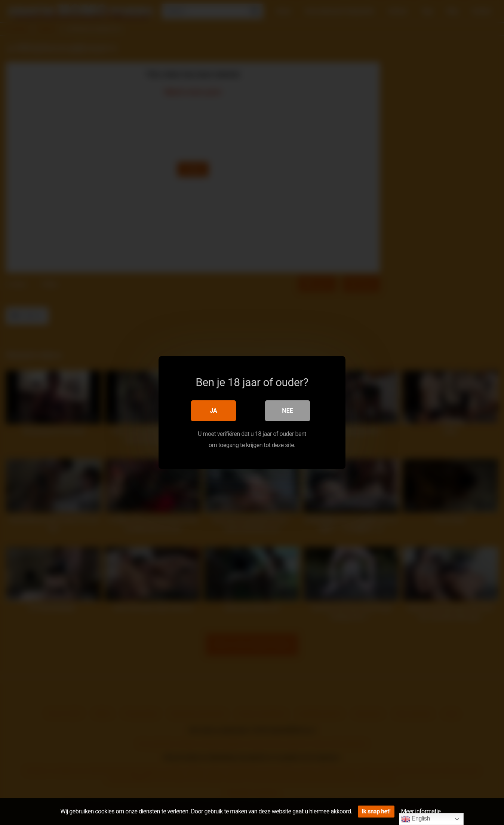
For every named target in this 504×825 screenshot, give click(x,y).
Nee (287, 411)
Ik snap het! (376, 811)
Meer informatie (421, 811)
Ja (213, 411)
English (416, 819)
